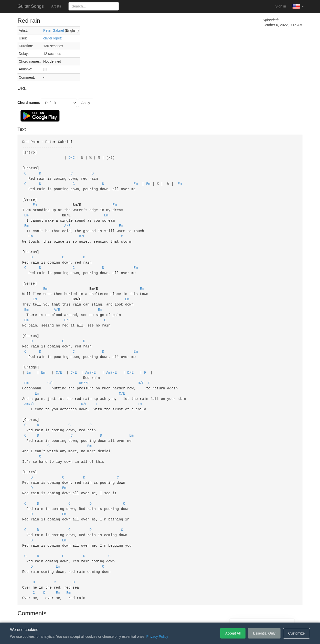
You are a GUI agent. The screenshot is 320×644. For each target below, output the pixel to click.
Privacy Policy (161, 615)
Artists (56, 6)
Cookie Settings (189, 615)
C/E (59, 361)
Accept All (233, 633)
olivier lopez (52, 38)
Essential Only (264, 633)
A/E (67, 222)
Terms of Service (132, 615)
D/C (72, 157)
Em (136, 182)
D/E (82, 232)
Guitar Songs (31, 6)
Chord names (29, 103)
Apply (86, 103)
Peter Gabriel (53, 30)
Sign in (281, 6)
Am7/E (90, 361)
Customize (296, 633)
